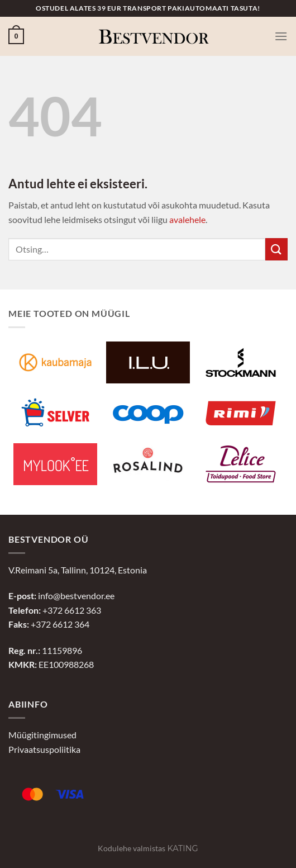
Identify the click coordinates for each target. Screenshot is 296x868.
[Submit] (276, 249)
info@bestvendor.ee (76, 596)
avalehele (187, 219)
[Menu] (281, 36)
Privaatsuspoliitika (44, 749)
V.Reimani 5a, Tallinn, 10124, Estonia (78, 570)
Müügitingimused (42, 735)
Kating (182, 848)
